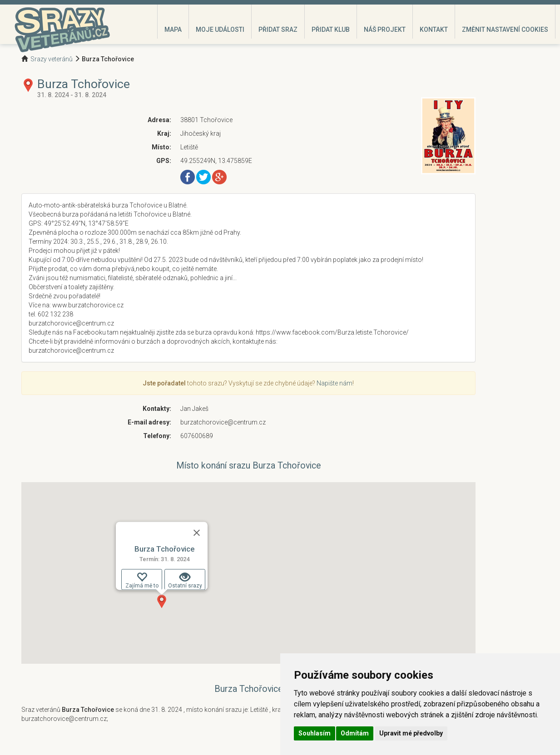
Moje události (220, 30)
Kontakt (434, 30)
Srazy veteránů (52, 59)
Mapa (173, 30)
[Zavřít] (197, 533)
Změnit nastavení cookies (505, 30)
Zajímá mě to (141, 580)
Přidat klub (331, 30)
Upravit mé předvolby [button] (411, 733)
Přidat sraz (278, 30)
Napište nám (335, 383)
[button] (162, 602)
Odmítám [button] (355, 733)
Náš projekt (385, 30)
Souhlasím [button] (315, 733)
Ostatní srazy (185, 580)
